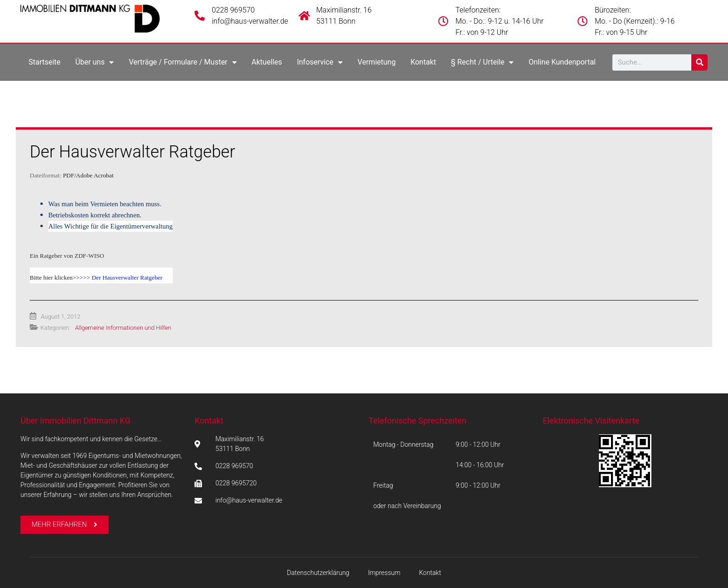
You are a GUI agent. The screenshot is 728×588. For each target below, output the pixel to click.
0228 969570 (233, 10)
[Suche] (699, 62)
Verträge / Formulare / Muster (182, 62)
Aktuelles (267, 62)
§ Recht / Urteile (482, 62)
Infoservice (320, 62)
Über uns (94, 62)
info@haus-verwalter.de (250, 21)
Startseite (44, 62)
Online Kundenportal (562, 62)
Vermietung (377, 62)
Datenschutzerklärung (318, 573)
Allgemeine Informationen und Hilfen (123, 328)
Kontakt (423, 62)
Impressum (384, 573)
